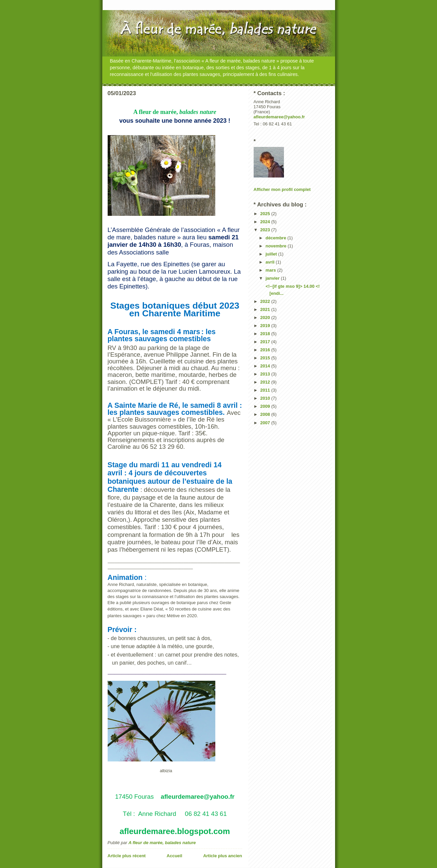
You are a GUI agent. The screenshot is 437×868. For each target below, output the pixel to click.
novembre (277, 246)
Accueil (174, 856)
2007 (266, 423)
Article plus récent (127, 856)
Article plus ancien (223, 856)
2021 (266, 309)
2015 (266, 358)
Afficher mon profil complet (282, 189)
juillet (272, 254)
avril (270, 262)
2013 (266, 374)
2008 (266, 414)
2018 (266, 334)
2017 (266, 342)
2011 (266, 390)
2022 (266, 301)
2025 (266, 214)
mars (271, 270)
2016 (266, 350)
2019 (266, 326)
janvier (273, 278)
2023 (266, 230)
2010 (266, 398)
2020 (266, 318)
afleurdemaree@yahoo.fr (279, 117)
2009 (266, 406)
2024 (266, 222)
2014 (266, 366)
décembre (276, 238)
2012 (266, 382)
